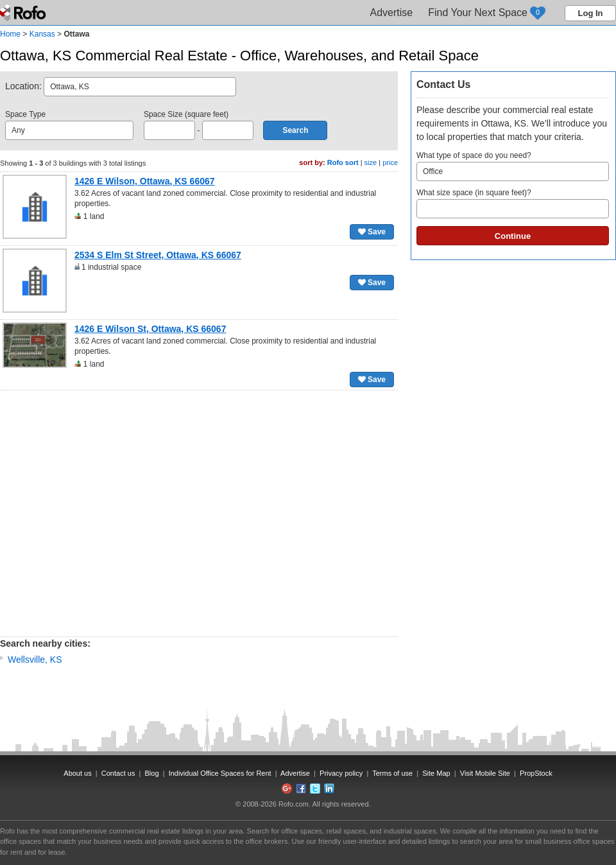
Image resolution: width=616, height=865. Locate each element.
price (390, 162)
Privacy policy (341, 773)
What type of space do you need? (513, 166)
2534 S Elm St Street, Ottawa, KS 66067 (158, 255)
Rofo (24, 13)
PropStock (536, 773)
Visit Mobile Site (485, 773)
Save (372, 232)
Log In (591, 13)
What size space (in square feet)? (513, 203)
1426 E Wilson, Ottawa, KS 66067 (145, 181)
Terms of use (392, 773)
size (371, 162)
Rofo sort (343, 162)
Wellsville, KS (35, 660)
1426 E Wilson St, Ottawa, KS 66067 (150, 329)
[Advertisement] (120, 513)
